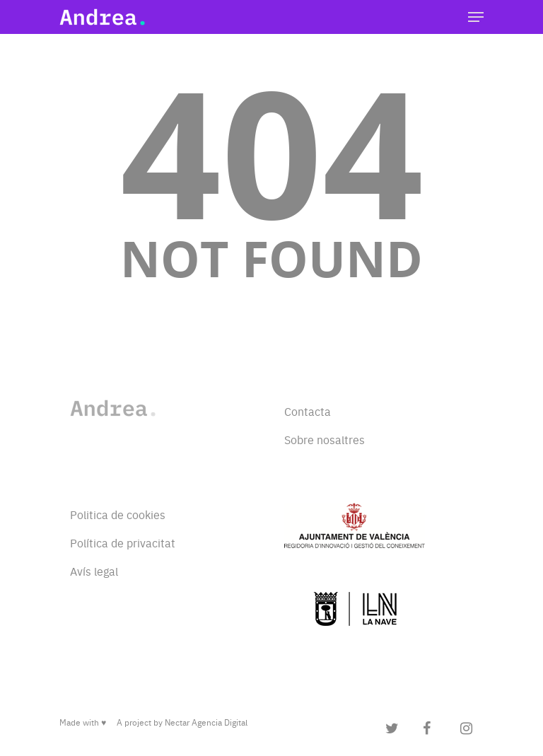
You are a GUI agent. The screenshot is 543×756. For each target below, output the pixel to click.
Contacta (308, 411)
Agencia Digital (220, 722)
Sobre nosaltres (325, 439)
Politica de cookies (118, 514)
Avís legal (94, 571)
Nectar (177, 722)
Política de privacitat (123, 542)
